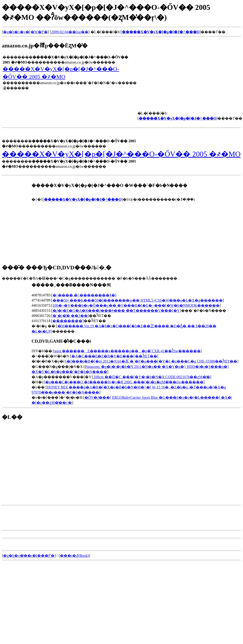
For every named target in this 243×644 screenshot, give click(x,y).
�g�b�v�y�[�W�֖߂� (25, 32)
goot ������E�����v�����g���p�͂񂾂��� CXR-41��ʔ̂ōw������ (128, 351)
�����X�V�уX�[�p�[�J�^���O (161, 32)
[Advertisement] (41, 458)
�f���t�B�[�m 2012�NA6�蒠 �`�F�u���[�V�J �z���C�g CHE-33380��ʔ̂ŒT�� (152, 361)
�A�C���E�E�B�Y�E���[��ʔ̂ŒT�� (114, 356)
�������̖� (67, 321)
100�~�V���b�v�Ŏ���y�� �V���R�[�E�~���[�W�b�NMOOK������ (136, 305)
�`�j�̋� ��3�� (70, 316)
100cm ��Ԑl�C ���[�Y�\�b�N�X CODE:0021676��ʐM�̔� (152, 377)
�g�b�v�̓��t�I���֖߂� (29, 556)
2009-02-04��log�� (70, 32)
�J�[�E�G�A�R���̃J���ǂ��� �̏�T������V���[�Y (116, 311)
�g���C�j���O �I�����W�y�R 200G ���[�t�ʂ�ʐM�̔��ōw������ (124, 382)
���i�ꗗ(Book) (74, 556)
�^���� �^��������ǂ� (84, 295)
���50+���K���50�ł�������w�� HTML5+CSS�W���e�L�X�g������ (138, 300)
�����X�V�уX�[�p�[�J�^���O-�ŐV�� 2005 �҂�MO (121, 154)
